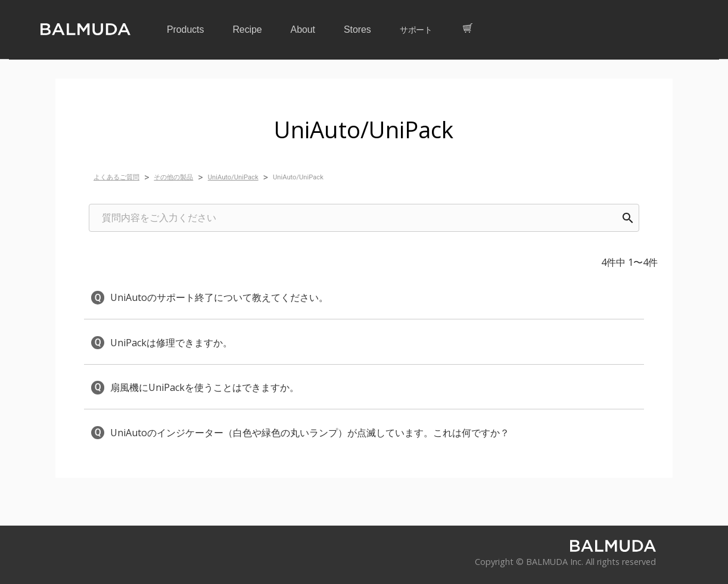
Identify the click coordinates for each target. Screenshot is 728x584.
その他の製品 (173, 177)
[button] (364, 298)
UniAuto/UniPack (233, 177)
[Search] (628, 218)
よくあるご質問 (116, 177)
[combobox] (364, 218)
